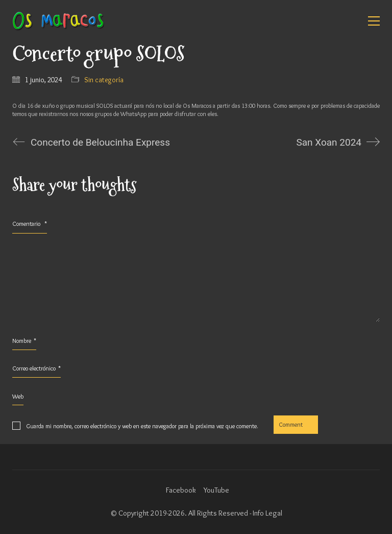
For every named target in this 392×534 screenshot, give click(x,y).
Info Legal (267, 513)
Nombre (24, 341)
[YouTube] (216, 491)
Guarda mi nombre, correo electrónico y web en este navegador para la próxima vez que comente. (142, 426)
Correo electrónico (36, 368)
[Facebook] (181, 491)
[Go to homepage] (58, 21)
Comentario (30, 224)
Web (18, 396)
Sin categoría (104, 80)
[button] (374, 21)
